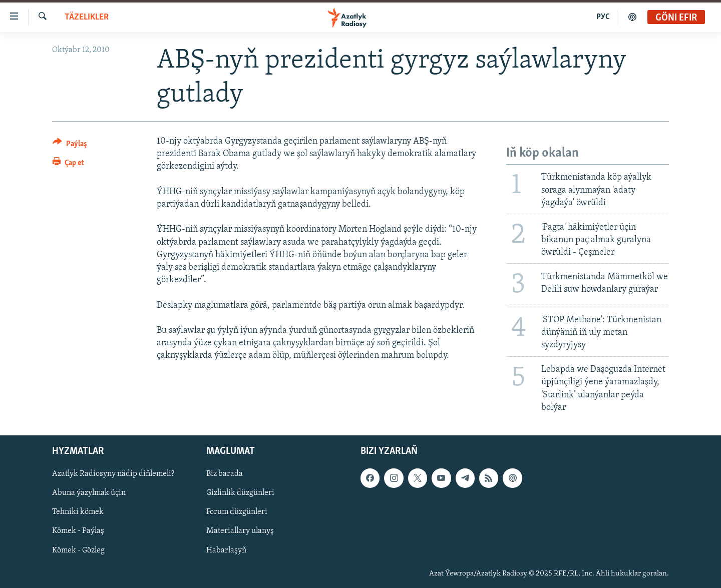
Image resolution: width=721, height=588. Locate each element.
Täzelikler (87, 17)
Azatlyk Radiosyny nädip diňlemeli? (113, 474)
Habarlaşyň (226, 550)
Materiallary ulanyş (240, 531)
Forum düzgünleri (237, 512)
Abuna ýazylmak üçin (89, 493)
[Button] (70, 145)
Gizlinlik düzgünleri (240, 493)
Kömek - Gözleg (78, 550)
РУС (603, 17)
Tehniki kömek (78, 512)
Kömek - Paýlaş (78, 531)
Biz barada (225, 474)
